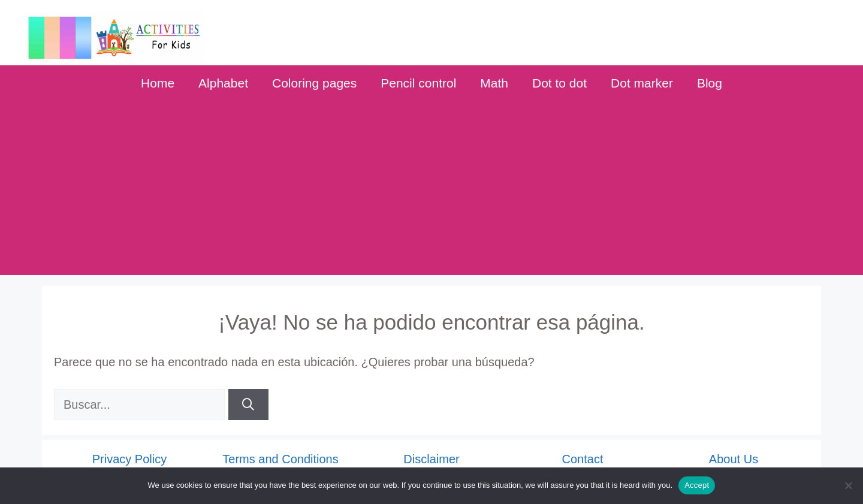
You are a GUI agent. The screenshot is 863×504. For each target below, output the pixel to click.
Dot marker (642, 83)
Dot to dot (559, 83)
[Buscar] (249, 405)
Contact (583, 459)
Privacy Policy (129, 459)
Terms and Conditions (280, 459)
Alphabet (223, 83)
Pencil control (418, 83)
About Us (734, 459)
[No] (848, 485)
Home (158, 83)
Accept (697, 485)
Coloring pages (314, 83)
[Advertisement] (431, 191)
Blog (710, 83)
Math (494, 83)
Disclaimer (431, 459)
